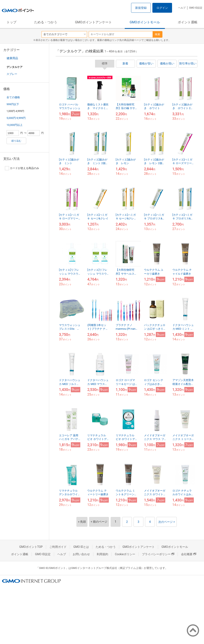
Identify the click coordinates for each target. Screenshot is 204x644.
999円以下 (13, 104)
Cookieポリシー (125, 554)
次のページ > (167, 522)
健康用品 (12, 58)
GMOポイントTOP (31, 547)
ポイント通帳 (188, 22)
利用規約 (102, 554)
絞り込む (16, 141)
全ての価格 (13, 97)
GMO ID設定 (196, 8)
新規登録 (141, 8)
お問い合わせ (81, 554)
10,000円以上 (15, 125)
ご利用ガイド (58, 547)
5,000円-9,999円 (16, 118)
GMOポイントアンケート (93, 22)
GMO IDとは (81, 547)
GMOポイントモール (145, 22)
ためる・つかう (46, 22)
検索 (158, 34)
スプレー (12, 74)
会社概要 (189, 554)
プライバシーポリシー (158, 554)
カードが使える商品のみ (22, 168)
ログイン (162, 8)
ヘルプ (182, 8)
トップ (11, 22)
